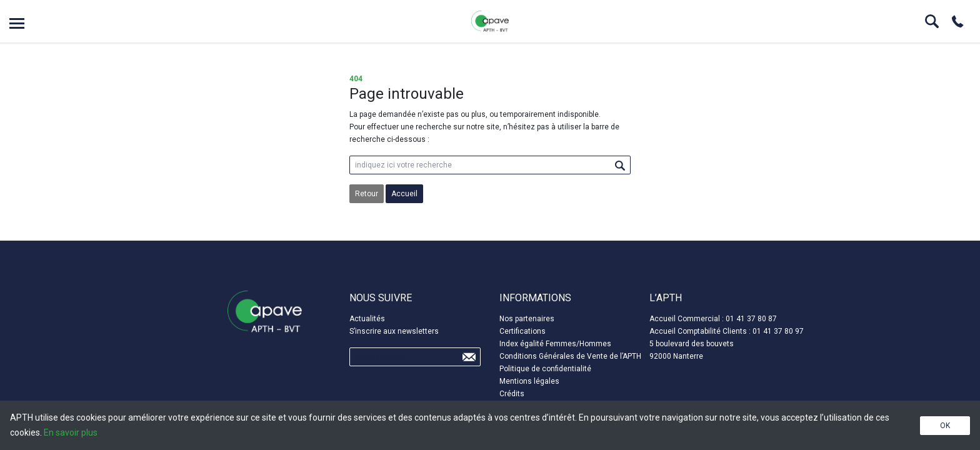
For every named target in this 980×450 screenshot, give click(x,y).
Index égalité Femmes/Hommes (555, 344)
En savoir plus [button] (71, 432)
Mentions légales (529, 381)
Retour (367, 194)
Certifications (522, 331)
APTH (490, 21)
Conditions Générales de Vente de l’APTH (570, 356)
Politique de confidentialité (545, 369)
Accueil (404, 194)
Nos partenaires (527, 319)
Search (932, 21)
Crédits (512, 394)
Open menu (17, 23)
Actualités (367, 319)
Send (469, 357)
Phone (957, 21)
